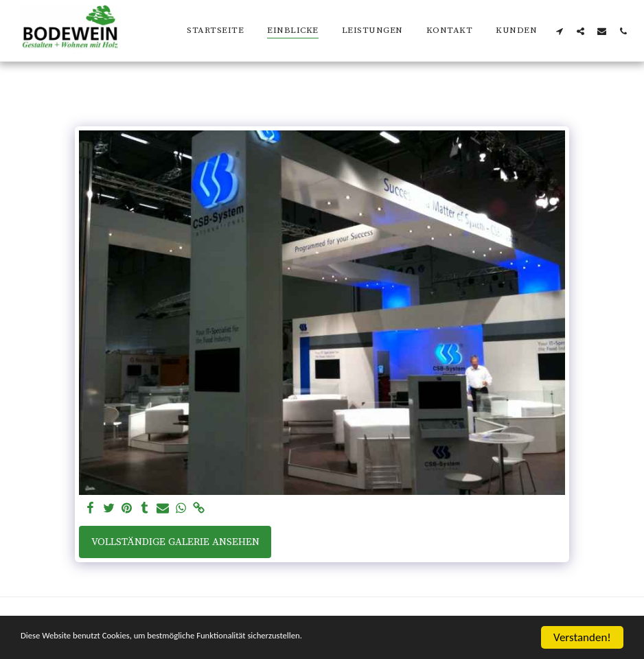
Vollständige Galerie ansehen (175, 542)
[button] (559, 31)
